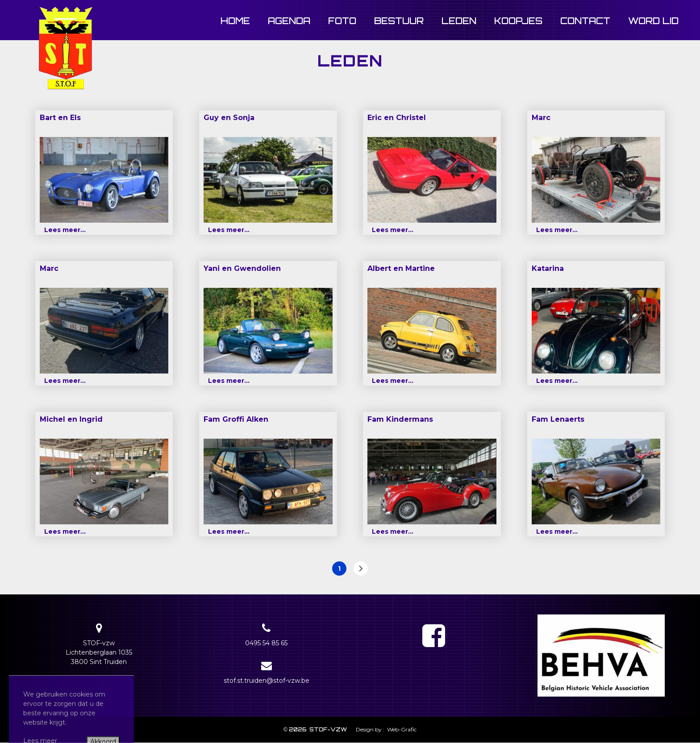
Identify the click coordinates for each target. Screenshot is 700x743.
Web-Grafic (401, 729)
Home (235, 21)
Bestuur (399, 21)
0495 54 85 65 (266, 643)
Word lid (653, 21)
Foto (342, 21)
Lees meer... (65, 230)
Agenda (289, 21)
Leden (459, 21)
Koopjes (518, 21)
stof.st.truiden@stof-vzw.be (267, 681)
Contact (585, 21)
